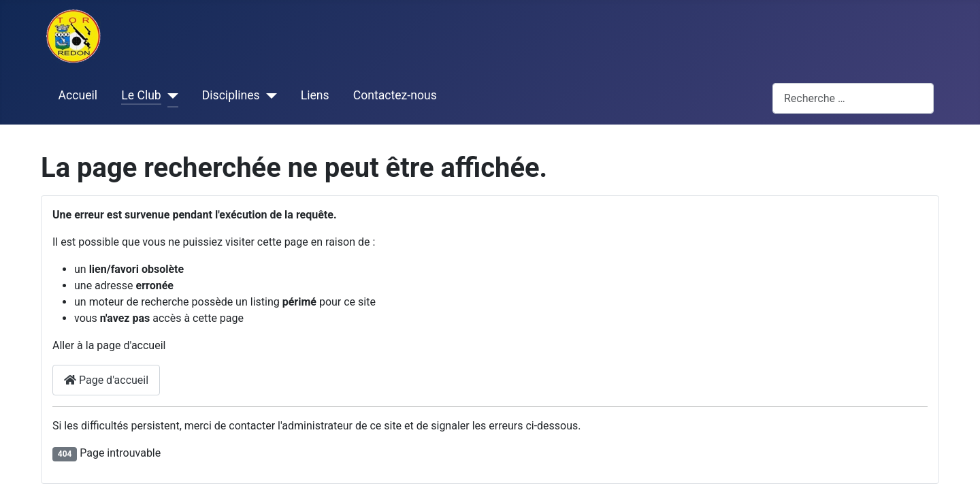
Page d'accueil (106, 380)
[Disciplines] (268, 96)
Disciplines (231, 95)
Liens (315, 95)
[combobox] (853, 98)
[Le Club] (170, 96)
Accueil (78, 95)
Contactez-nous (395, 95)
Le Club (141, 95)
